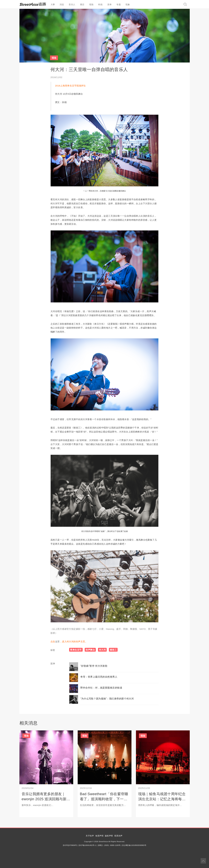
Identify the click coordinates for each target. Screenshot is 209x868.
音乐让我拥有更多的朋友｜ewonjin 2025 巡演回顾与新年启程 (46, 799)
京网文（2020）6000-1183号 (109, 845)
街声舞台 (90, 650)
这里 (57, 642)
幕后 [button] (82, 4)
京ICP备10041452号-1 (87, 845)
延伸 (53, 663)
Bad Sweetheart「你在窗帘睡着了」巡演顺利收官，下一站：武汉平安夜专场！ (104, 799)
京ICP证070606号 (70, 845)
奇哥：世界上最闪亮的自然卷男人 (99, 677)
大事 (53, 4)
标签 (53, 650)
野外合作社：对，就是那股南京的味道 (101, 688)
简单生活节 (76, 650)
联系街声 (118, 836)
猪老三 (113, 650)
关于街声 (90, 836)
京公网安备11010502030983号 (134, 845)
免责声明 (99, 836)
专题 (119, 4)
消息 (62, 4)
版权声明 (109, 836)
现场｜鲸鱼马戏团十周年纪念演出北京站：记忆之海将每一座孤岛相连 (162, 799)
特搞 (100, 4)
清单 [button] (109, 4)
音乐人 (72, 4)
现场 (91, 4)
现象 (128, 4)
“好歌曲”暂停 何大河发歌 (94, 666)
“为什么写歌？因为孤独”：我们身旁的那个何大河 (107, 699)
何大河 (102, 650)
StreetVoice (33, 4)
